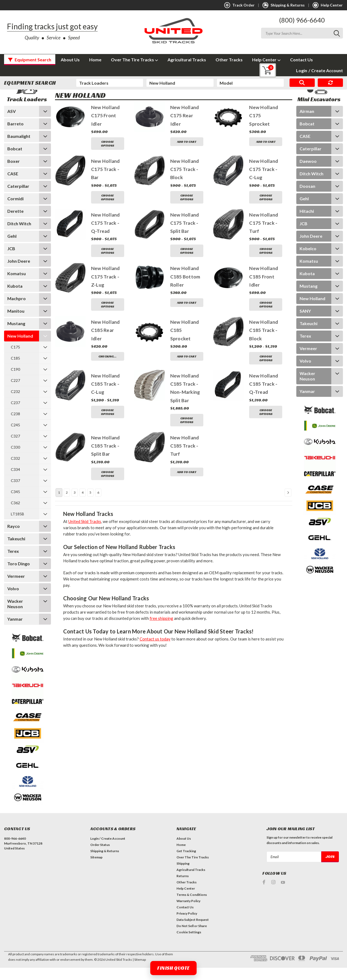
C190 (15, 381)
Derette (15, 223)
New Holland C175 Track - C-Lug (264, 182)
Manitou (16, 323)
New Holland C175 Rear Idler (185, 128)
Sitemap (96, 869)
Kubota (15, 298)
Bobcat (15, 161)
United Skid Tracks (85, 534)
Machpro (17, 311)
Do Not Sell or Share (192, 938)
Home (95, 60)
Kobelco (308, 261)
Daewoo (308, 173)
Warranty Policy (188, 913)
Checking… (107, 369)
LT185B (17, 526)
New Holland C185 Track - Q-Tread (264, 396)
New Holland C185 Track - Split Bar (105, 458)
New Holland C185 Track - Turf (185, 458)
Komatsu (17, 286)
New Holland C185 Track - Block (264, 343)
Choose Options (108, 156)
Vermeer (16, 588)
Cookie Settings (189, 944)
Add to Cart (187, 154)
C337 (15, 493)
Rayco (14, 538)
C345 (15, 504)
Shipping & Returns (105, 863)
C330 (15, 459)
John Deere (19, 273)
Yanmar (15, 631)
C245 (15, 437)
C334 (15, 482)
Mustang (16, 336)
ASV (12, 123)
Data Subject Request (193, 932)
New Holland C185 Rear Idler (105, 343)
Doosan (307, 198)
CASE (13, 186)
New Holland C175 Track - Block (185, 182)
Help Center (266, 60)
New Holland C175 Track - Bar (105, 182)
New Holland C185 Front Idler (264, 289)
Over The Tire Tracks (134, 60)
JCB (11, 261)
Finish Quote (173, 968)
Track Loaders (78, 96)
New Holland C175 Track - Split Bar (185, 235)
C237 (15, 415)
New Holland (20, 348)
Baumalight (19, 148)
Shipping (183, 876)
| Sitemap (139, 972)
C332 (15, 470)
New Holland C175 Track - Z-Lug (105, 289)
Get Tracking (186, 863)
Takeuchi (16, 551)
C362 (15, 515)
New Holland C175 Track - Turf (264, 235)
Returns (183, 888)
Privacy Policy (187, 926)
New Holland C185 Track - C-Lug (105, 396)
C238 (15, 426)
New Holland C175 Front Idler (105, 128)
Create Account (326, 71)
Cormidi (15, 211)
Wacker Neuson (15, 616)
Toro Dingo (19, 576)
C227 (15, 393)
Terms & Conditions (192, 907)
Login (302, 70)
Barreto (15, 136)
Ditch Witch (19, 236)
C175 (15, 359)
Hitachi (307, 223)
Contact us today (155, 651)
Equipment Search (30, 60)
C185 (15, 370)
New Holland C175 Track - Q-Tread (105, 235)
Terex (13, 563)
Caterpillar (18, 198)
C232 (15, 404)
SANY (305, 323)
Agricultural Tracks (187, 60)
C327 (15, 448)
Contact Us (301, 60)
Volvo (13, 601)
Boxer (14, 173)
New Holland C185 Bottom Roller (185, 289)
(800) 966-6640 (302, 20)
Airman (307, 123)
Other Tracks (229, 60)
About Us (70, 60)
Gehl (12, 248)
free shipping (161, 630)
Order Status (100, 857)
